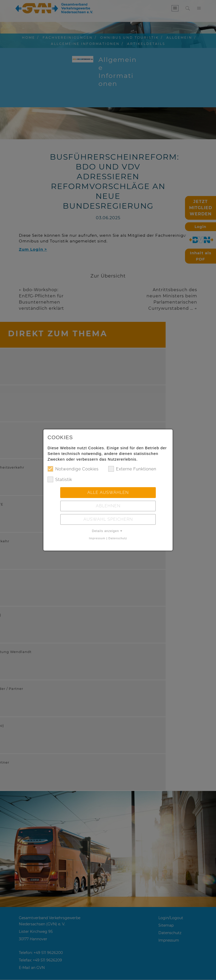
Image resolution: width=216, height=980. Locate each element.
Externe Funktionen (132, 469)
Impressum (97, 538)
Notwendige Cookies (73, 469)
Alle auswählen (108, 492)
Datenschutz (118, 538)
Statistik (60, 479)
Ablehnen (108, 506)
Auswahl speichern (108, 519)
